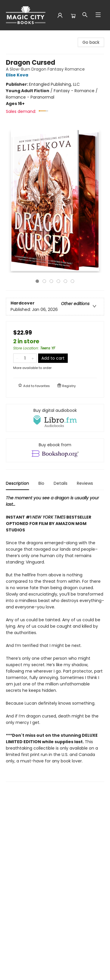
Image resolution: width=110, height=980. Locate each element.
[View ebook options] (55, 450)
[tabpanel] (55, 638)
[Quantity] (25, 358)
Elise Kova (18, 75)
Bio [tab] (41, 483)
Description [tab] (17, 483)
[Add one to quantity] (33, 358)
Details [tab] (61, 483)
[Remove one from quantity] (17, 358)
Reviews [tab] (85, 483)
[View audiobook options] (55, 418)
